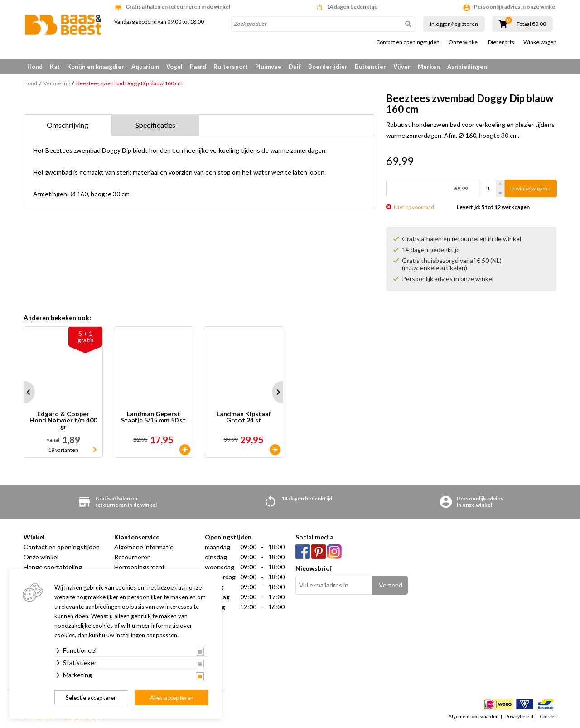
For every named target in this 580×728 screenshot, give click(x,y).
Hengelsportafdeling (53, 567)
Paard (198, 67)
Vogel (174, 67)
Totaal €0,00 (531, 24)
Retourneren (133, 557)
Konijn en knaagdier (96, 67)
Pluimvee (268, 67)
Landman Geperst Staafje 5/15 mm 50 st (153, 417)
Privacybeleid (519, 716)
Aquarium (145, 67)
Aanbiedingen (467, 67)
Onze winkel (464, 42)
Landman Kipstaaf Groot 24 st (244, 417)
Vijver (402, 67)
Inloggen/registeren (454, 24)
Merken (429, 67)
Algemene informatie (144, 547)
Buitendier (370, 67)
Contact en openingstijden (408, 42)
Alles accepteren (172, 698)
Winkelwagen (540, 42)
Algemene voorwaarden (474, 716)
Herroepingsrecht (140, 567)
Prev (24, 392)
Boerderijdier (328, 67)
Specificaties (155, 125)
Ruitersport (231, 67)
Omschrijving (68, 125)
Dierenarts (501, 42)
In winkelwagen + (531, 188)
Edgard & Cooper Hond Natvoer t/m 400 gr (63, 420)
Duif (295, 67)
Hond (35, 67)
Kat (55, 67)
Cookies (548, 716)
